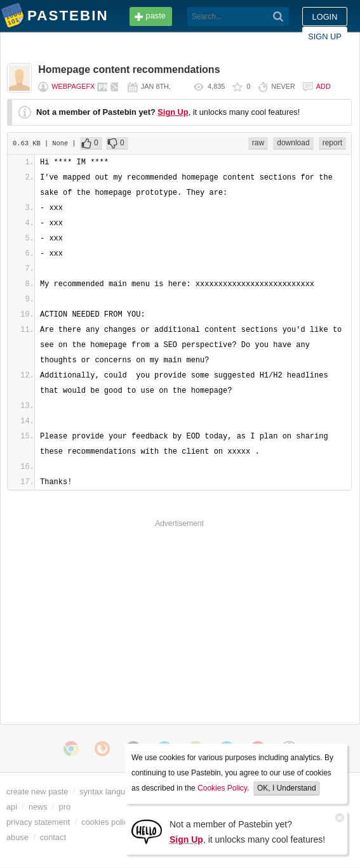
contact (53, 837)
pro (65, 807)
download (293, 143)
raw (258, 143)
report (332, 143)
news (38, 807)
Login (325, 17)
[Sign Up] (147, 831)
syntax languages (111, 792)
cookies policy (107, 822)
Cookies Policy (222, 788)
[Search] (278, 16)
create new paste (37, 792)
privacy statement (38, 822)
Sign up (325, 36)
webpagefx (73, 86)
